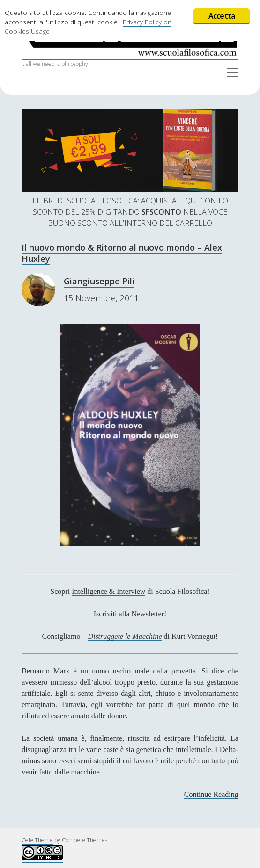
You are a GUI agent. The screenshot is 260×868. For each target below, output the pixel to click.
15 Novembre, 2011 (101, 298)
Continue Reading (211, 795)
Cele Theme (37, 840)
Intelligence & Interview (108, 591)
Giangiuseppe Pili (99, 281)
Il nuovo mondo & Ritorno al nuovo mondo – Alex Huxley (122, 253)
